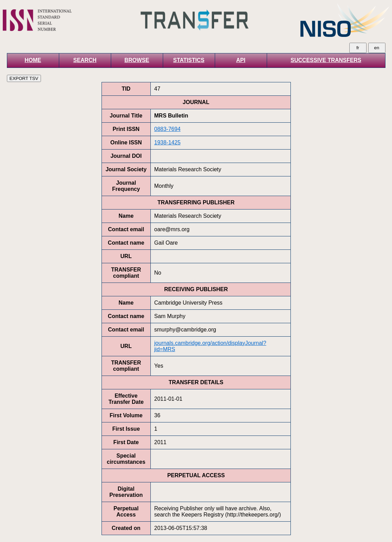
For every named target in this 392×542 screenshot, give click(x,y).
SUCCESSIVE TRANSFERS (326, 60)
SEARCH (85, 60)
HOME (33, 60)
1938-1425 (167, 142)
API (241, 60)
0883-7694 (167, 129)
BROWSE (137, 60)
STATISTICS (189, 60)
